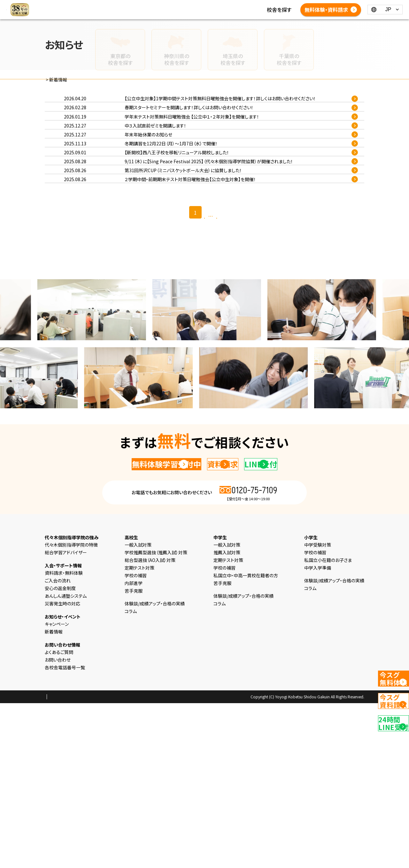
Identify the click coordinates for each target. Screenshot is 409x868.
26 (216, 365)
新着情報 (139, 10)
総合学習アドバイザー (66, 717)
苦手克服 (134, 756)
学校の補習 (136, 740)
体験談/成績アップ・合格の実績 (208, 10)
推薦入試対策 (227, 717)
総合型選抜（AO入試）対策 (150, 725)
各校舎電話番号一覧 (152, 17)
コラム (162, 10)
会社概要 (99, 862)
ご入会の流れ (58, 745)
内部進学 (134, 748)
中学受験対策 (318, 710)
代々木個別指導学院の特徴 (71, 710)
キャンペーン (57, 789)
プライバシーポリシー (65, 862)
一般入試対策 (138, 710)
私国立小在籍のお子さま (328, 725)
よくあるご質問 (264, 10)
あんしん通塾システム (66, 761)
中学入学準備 (318, 733)
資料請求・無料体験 (64, 738)
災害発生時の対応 (62, 768)
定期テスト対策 (139, 733)
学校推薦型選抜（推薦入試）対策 (156, 717)
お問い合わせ (58, 825)
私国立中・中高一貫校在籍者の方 (246, 740)
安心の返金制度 (60, 753)
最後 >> (229, 366)
